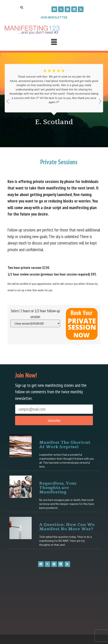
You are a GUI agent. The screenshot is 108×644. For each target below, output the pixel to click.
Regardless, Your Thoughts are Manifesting (58, 487)
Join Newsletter (54, 17)
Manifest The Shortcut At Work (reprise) (65, 444)
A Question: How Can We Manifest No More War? (67, 526)
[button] (54, 43)
